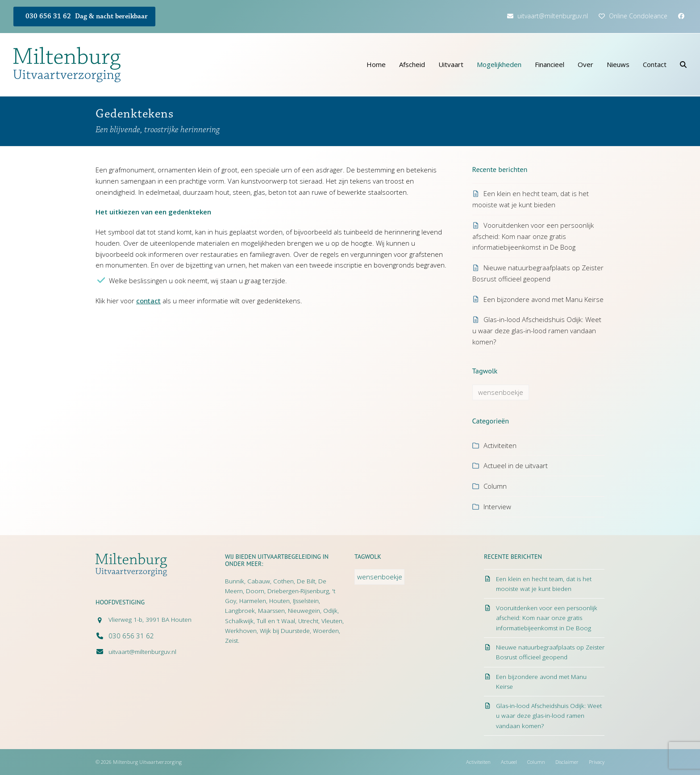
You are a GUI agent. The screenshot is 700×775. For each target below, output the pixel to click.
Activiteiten (500, 445)
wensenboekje (501, 392)
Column (495, 486)
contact (148, 301)
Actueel (509, 762)
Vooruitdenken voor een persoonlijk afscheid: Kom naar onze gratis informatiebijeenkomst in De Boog (533, 236)
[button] (683, 65)
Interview (497, 507)
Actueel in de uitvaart (516, 465)
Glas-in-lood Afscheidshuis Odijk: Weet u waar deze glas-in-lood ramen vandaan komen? (537, 331)
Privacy (597, 762)
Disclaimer (567, 762)
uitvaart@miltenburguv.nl (553, 16)
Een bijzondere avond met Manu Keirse (544, 299)
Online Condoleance (638, 16)
